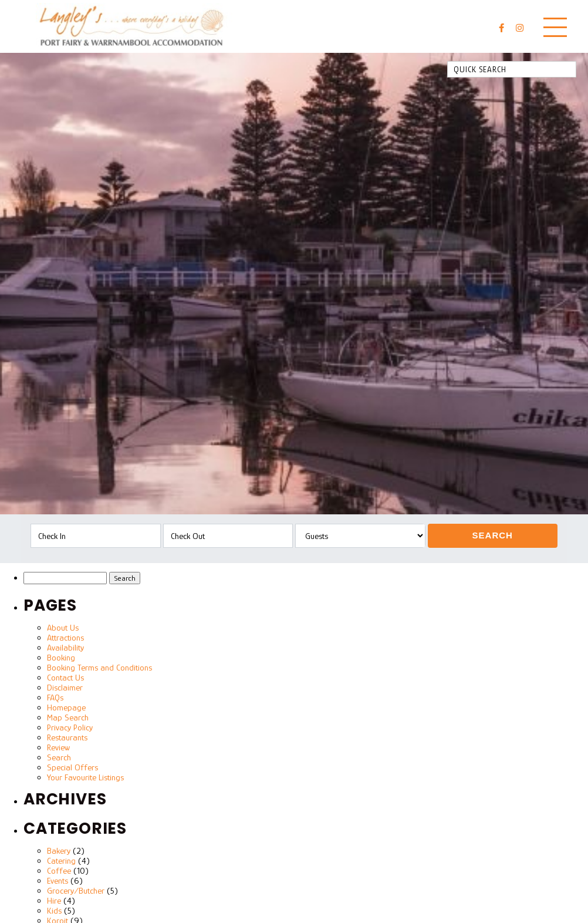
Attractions (65, 637)
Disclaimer (65, 687)
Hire (54, 900)
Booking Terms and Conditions (99, 667)
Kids (54, 910)
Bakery (59, 850)
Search (493, 535)
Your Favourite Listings (85, 777)
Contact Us (65, 677)
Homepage (66, 707)
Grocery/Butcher (76, 890)
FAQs (55, 697)
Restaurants (67, 737)
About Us (63, 627)
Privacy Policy (70, 727)
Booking (61, 657)
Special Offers (72, 767)
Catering (61, 860)
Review (58, 747)
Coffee (59, 870)
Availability (65, 647)
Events (58, 880)
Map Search (68, 717)
